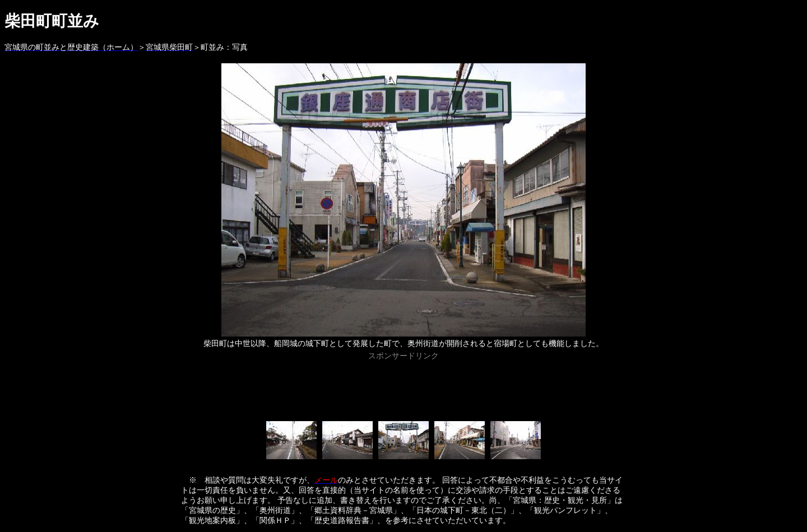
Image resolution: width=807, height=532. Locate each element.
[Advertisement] (403, 389)
